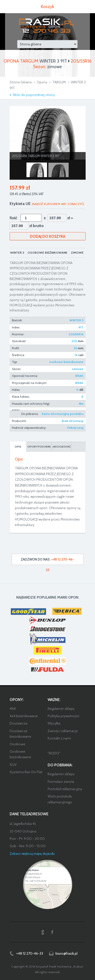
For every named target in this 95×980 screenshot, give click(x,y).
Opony (42, 82)
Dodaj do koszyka (48, 236)
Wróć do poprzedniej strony (34, 95)
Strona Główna (21, 82)
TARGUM (59, 82)
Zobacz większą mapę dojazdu (32, 854)
